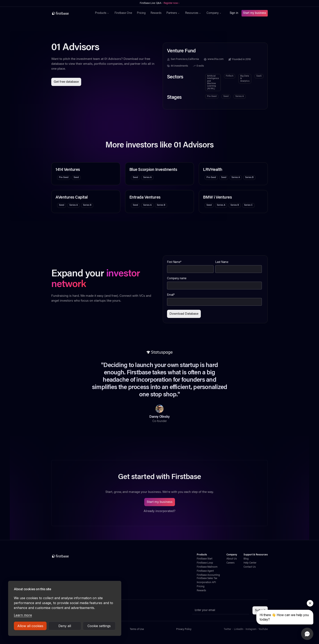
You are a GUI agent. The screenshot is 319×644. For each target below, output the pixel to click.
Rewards (156, 13)
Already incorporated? (159, 511)
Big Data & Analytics (245, 79)
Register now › (171, 3)
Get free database (66, 82)
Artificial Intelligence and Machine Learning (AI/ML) (213, 82)
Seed (226, 96)
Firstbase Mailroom (207, 567)
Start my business (255, 13)
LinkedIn (239, 629)
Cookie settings (99, 626)
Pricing (141, 13)
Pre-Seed (212, 96)
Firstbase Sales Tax (207, 578)
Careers (231, 563)
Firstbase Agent (205, 571)
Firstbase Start (205, 559)
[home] (69, 13)
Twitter (227, 629)
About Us (232, 559)
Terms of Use (137, 629)
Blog (246, 559)
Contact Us (250, 567)
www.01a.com (216, 59)
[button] (102, 13)
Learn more (23, 615)
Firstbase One (123, 13)
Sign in (234, 13)
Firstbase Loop (205, 563)
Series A (240, 96)
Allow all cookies (30, 626)
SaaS (259, 76)
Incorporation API (206, 582)
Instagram (251, 629)
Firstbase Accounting (208, 575)
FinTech (230, 76)
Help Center (250, 563)
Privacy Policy (184, 629)
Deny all (65, 626)
